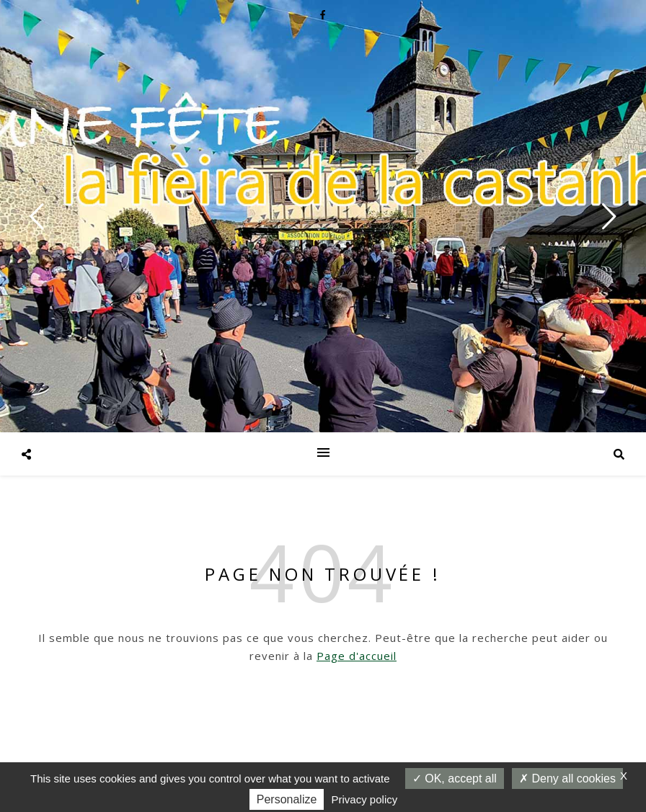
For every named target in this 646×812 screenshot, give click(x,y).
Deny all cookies (567, 778)
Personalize (287, 799)
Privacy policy (365, 799)
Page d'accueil (357, 656)
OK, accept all (455, 778)
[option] (323, 216)
